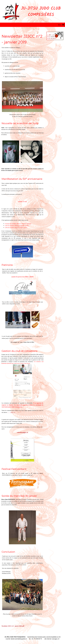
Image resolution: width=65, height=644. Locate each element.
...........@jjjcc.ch (11, 412)
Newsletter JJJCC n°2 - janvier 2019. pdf (13, 626)
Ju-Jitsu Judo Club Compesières (41, 12)
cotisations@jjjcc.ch (22, 432)
